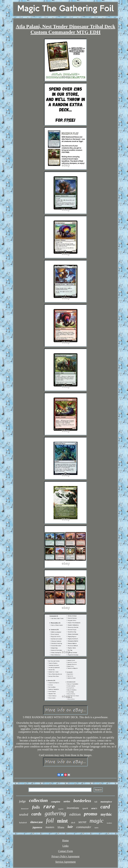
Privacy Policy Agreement (65, 856)
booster (25, 809)
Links (65, 846)
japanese (37, 827)
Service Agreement (65, 862)
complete (56, 802)
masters (50, 827)
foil (50, 821)
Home (65, 840)
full (96, 802)
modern (109, 823)
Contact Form (65, 851)
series (67, 801)
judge (22, 801)
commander (84, 827)
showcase (36, 822)
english (61, 809)
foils (36, 807)
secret (82, 822)
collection (38, 800)
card (105, 807)
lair (70, 827)
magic (97, 821)
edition (75, 814)
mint (62, 821)
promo (90, 814)
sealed (24, 814)
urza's (94, 808)
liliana (61, 827)
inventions (73, 808)
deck (73, 823)
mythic (106, 814)
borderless (82, 801)
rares (96, 828)
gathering (55, 813)
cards (36, 814)
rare (49, 807)
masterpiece (106, 802)
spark (85, 808)
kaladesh (23, 823)
